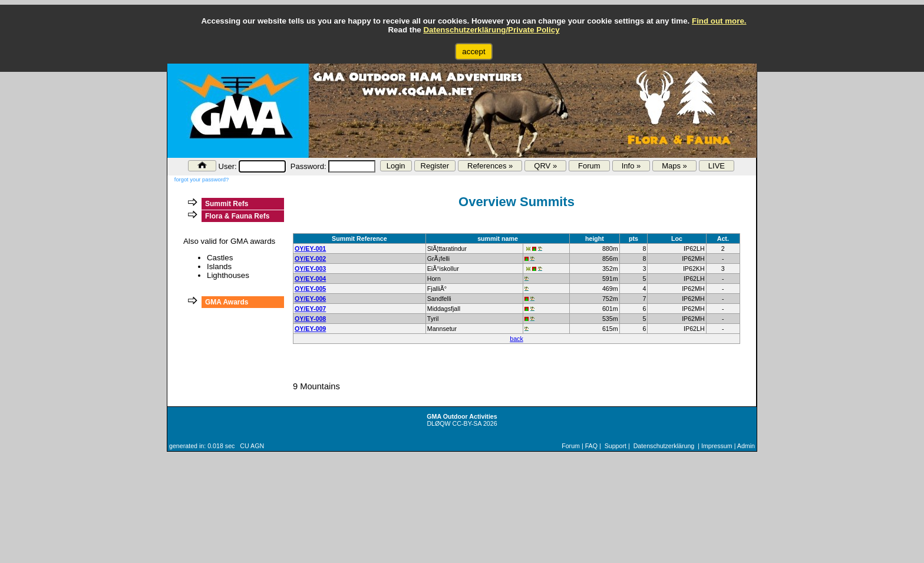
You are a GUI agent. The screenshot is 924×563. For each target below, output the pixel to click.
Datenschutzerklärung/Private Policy (491, 30)
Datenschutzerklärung (664, 446)
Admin (746, 446)
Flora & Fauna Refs (237, 216)
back (517, 339)
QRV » (545, 166)
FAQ (591, 446)
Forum (589, 166)
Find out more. (719, 21)
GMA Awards (227, 302)
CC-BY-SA (467, 423)
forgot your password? (202, 180)
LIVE (717, 166)
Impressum (717, 446)
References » (490, 166)
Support (616, 446)
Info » (631, 166)
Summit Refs (227, 204)
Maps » (674, 166)
